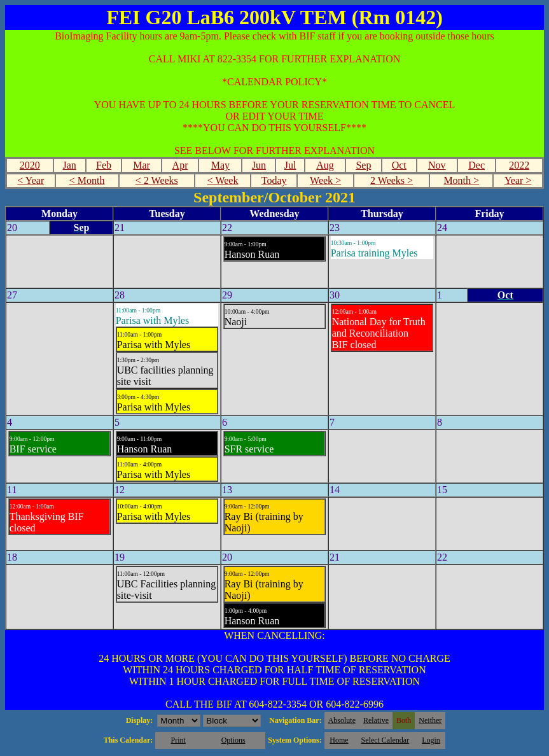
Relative (376, 720)
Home (339, 740)
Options (233, 740)
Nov (437, 165)
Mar (142, 165)
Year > (518, 180)
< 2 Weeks (157, 180)
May (220, 165)
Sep (363, 165)
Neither (430, 720)
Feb (104, 165)
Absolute (342, 720)
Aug (325, 165)
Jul (290, 165)
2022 (519, 165)
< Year (31, 180)
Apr (180, 165)
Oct (399, 165)
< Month (87, 180)
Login (431, 740)
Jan (69, 165)
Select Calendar (386, 740)
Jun (259, 165)
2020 (30, 165)
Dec (476, 165)
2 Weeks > (392, 180)
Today (274, 180)
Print (178, 740)
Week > (325, 180)
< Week (223, 180)
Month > (461, 180)
